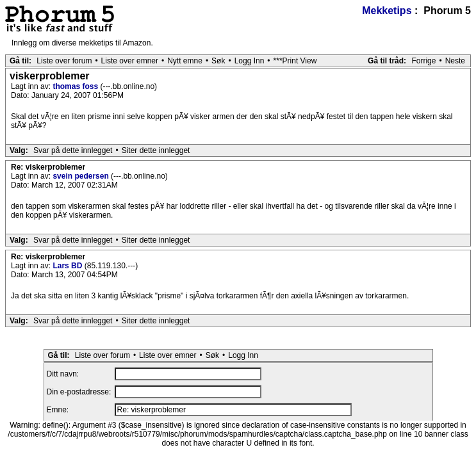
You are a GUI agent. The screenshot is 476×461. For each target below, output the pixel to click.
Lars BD (68, 266)
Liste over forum (64, 61)
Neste (455, 61)
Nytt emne (185, 61)
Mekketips (387, 11)
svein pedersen (82, 176)
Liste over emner (130, 61)
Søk (218, 61)
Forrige (423, 61)
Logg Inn (250, 61)
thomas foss (76, 86)
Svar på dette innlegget (73, 150)
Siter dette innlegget (156, 150)
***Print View (295, 61)
